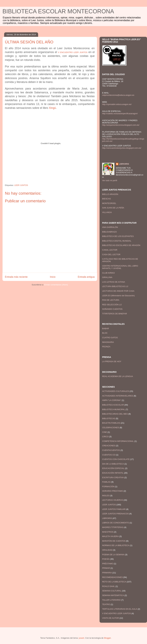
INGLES (106, 496)
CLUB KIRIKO (108, 273)
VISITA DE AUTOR (110, 618)
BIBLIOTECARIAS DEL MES (115, 414)
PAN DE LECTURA (111, 300)
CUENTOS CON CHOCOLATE (116, 459)
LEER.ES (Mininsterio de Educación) (118, 296)
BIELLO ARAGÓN (110, 194)
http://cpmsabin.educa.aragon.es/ (117, 104)
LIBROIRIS (124, 164)
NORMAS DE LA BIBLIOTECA (116, 545)
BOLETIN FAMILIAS (111, 423)
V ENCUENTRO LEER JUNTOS (117, 613)
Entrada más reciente (16, 277)
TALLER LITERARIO (111, 600)
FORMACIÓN (108, 487)
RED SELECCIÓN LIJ (112, 305)
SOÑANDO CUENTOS (112, 309)
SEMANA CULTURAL (112, 591)
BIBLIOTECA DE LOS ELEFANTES (118, 236)
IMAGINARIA (108, 342)
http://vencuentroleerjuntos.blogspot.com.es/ (122, 148)
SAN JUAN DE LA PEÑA (113, 208)
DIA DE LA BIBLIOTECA (113, 464)
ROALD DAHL (108, 586)
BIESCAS (106, 199)
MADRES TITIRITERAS (113, 527)
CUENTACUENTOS (111, 450)
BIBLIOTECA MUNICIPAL (114, 409)
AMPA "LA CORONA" (112, 400)
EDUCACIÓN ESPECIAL (113, 468)
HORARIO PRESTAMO (113, 491)
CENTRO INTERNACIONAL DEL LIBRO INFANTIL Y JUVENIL (120, 267)
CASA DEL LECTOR (111, 254)
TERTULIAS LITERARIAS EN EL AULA (120, 609)
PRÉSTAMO (108, 564)
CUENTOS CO (109, 455)
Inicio (53, 277)
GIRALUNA (107, 277)
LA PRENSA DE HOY (112, 361)
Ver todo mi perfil (110, 180)
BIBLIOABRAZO (109, 232)
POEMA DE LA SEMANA (113, 555)
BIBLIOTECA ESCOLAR (113, 405)
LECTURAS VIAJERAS (113, 500)
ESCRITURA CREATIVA (113, 477)
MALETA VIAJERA (110, 536)
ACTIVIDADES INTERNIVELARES (118, 396)
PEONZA (106, 347)
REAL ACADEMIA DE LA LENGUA (118, 376)
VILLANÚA (107, 212)
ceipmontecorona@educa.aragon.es (118, 95)
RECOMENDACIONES (112, 577)
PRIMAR (106, 568)
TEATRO (106, 604)
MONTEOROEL (109, 203)
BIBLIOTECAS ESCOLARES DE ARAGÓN (121, 245)
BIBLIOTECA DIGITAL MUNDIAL (117, 241)
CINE (105, 432)
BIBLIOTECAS (109, 418)
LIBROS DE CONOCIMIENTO (116, 523)
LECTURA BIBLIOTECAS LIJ (115, 286)
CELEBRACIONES (111, 428)
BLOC (105, 333)
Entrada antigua (86, 277)
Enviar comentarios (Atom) (56, 285)
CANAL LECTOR (110, 250)
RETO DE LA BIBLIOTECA (114, 582)
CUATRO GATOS (110, 338)
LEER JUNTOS (21, 185)
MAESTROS (108, 532)
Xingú (52, 108)
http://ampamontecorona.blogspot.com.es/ (121, 125)
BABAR (106, 329)
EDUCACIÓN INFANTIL (113, 473)
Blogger (107, 638)
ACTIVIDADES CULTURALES (116, 391)
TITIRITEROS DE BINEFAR (115, 314)
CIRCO (105, 437)
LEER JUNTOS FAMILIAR (114, 509)
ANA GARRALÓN (110, 227)
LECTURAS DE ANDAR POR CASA (118, 291)
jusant (82, 638)
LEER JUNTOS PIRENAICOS (115, 514)
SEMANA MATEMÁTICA (113, 595)
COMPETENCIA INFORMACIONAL (118, 441)
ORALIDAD (107, 550)
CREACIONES (109, 446)
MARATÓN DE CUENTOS (114, 541)
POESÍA (106, 559)
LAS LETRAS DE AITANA (114, 282)
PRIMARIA (107, 573)
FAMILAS (106, 482)
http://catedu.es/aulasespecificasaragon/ (120, 113)
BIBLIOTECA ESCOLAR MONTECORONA (58, 11)
